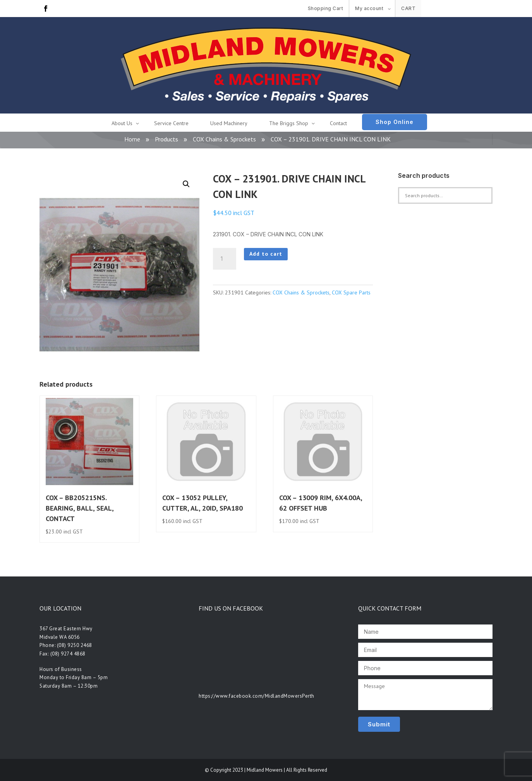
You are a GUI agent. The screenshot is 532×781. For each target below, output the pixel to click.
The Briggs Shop (289, 123)
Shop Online (395, 122)
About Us (122, 123)
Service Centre (171, 123)
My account (369, 8)
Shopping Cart (326, 8)
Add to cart (266, 254)
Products (166, 139)
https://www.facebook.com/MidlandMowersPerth (257, 696)
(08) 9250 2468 (75, 645)
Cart (408, 8)
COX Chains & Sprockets (224, 139)
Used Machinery (229, 123)
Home (132, 139)
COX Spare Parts (351, 292)
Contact (338, 123)
